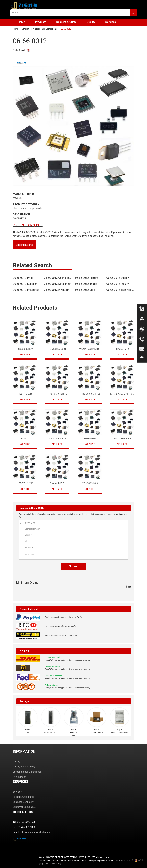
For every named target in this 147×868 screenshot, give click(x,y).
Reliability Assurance (24, 797)
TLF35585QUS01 (57, 349)
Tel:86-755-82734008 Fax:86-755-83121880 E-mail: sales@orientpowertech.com (91, 862)
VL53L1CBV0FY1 (57, 439)
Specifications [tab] (24, 245)
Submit (73, 566)
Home (22, 22)
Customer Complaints (24, 807)
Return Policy (20, 777)
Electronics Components (46, 29)
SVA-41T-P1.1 (57, 483)
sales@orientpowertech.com (35, 832)
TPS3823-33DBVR (25, 349)
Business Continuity (23, 802)
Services (111, 22)
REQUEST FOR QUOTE (28, 225)
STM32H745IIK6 (122, 439)
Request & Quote (66, 22)
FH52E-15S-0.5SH (25, 394)
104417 (25, 439)
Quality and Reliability (24, 767)
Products (41, 22)
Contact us (24, 29)
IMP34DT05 (90, 439)
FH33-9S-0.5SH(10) (90, 394)
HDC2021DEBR (25, 483)
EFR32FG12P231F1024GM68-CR (127, 394)
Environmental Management (28, 772)
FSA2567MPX (122, 349)
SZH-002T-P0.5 (90, 483)
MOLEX (17, 198)
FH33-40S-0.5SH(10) (57, 394)
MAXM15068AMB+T (90, 349)
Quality (91, 22)
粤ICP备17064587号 (125, 860)
